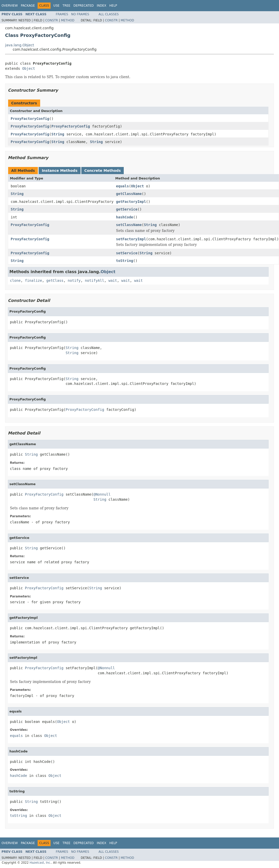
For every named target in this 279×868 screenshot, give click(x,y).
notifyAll (95, 281)
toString (125, 261)
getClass (55, 281)
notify (74, 281)
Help (113, 6)
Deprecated (84, 6)
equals (123, 186)
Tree (66, 6)
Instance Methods (59, 171)
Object (29, 68)
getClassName (129, 194)
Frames (62, 14)
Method (68, 20)
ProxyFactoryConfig (30, 119)
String (58, 134)
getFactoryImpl (131, 202)
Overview (10, 6)
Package (28, 6)
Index (102, 6)
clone (15, 281)
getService (127, 209)
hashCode (125, 217)
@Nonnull (102, 494)
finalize (33, 281)
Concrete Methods (103, 171)
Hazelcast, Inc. (40, 863)
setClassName (129, 225)
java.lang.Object (20, 45)
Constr (52, 20)
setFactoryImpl (131, 239)
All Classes (109, 14)
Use (56, 6)
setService (127, 253)
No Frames (80, 14)
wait (113, 281)
